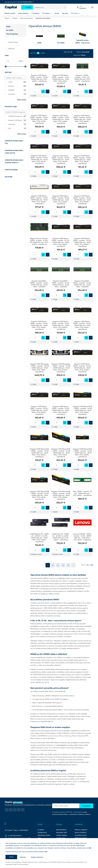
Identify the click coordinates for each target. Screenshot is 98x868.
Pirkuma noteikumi (81, 830)
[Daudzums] (35, 91)
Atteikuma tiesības (81, 838)
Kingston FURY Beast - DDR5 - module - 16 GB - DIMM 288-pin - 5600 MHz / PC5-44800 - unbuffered (39, 325)
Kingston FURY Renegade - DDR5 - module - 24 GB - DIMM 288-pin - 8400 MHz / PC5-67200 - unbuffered (61, 368)
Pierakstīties (86, 806)
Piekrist (11, 857)
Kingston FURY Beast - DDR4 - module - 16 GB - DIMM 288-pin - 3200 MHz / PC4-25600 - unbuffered (82, 160)
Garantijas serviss (81, 835)
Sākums (7, 18)
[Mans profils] (83, 7)
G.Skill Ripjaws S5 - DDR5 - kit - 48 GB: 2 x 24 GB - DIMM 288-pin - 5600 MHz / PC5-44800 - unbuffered (39, 538)
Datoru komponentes (26, 18)
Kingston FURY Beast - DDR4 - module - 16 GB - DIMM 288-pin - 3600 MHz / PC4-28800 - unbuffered (61, 242)
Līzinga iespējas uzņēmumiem (62, 836)
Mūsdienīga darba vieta (44, 836)
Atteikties (23, 857)
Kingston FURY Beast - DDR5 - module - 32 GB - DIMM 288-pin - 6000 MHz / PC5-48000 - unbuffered (61, 160)
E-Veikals (15, 18)
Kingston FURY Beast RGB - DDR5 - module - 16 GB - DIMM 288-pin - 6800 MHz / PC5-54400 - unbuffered (61, 453)
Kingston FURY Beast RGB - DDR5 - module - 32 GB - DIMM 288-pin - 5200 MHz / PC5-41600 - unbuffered (82, 410)
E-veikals (41, 830)
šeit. (90, 848)
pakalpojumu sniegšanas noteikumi (80, 814)
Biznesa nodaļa (10, 13)
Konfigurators (42, 832)
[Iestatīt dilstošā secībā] (73, 55)
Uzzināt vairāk (29, 2)
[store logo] (11, 7)
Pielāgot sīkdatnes (37, 857)
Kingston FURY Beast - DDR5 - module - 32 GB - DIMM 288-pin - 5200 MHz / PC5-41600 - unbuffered (39, 119)
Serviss (57, 13)
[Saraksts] (90, 55)
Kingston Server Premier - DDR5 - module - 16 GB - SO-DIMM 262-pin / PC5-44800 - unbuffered (39, 241)
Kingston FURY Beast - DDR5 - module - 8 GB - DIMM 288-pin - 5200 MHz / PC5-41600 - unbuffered (61, 79)
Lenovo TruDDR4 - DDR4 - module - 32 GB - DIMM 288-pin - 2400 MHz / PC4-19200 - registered (82, 537)
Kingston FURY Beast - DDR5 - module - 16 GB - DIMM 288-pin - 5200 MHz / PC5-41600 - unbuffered (82, 325)
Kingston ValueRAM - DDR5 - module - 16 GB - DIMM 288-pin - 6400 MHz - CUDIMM (61, 284)
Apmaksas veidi (62, 832)
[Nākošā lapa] (73, 565)
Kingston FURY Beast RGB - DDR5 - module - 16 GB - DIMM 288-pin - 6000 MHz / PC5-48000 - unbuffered (39, 453)
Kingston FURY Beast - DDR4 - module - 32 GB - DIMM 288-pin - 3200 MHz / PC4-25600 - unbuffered (82, 200)
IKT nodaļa (46, 13)
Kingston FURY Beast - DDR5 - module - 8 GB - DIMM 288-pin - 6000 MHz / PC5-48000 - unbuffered (61, 410)
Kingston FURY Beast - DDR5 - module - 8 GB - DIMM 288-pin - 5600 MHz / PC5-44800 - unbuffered (61, 119)
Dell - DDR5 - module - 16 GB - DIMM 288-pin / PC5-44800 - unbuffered (82, 493)
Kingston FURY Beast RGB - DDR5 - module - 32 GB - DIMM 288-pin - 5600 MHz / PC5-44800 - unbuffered (82, 453)
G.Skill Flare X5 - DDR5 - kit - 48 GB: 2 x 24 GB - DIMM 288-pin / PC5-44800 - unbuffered (61, 537)
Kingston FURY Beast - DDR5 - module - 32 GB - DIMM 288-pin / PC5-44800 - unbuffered (39, 78)
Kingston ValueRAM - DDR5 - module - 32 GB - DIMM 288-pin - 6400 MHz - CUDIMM (39, 284)
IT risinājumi (35, 13)
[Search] (65, 7)
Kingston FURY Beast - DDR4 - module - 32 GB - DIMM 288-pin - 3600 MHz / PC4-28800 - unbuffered (82, 242)
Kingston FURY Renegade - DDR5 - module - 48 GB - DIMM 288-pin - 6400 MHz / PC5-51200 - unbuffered (39, 368)
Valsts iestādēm (23, 13)
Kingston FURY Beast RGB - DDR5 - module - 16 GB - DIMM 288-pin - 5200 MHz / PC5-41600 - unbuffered (39, 495)
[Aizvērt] (94, 842)
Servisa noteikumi (81, 832)
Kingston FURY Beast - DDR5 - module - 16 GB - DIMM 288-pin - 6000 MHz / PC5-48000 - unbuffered (82, 119)
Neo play (65, 13)
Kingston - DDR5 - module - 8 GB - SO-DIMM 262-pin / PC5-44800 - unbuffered (82, 78)
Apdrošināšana (61, 830)
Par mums (74, 13)
